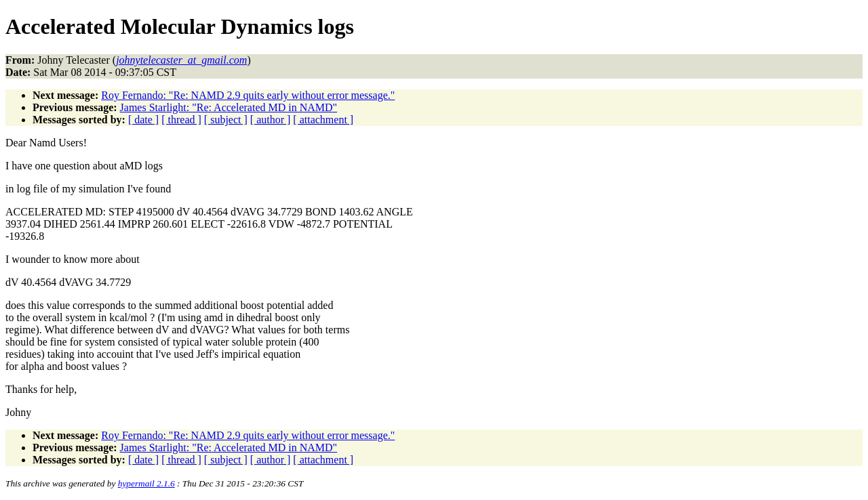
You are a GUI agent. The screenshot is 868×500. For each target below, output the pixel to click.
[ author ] (271, 120)
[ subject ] (226, 120)
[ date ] (143, 120)
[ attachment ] (323, 120)
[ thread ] (181, 120)
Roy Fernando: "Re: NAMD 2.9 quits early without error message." (248, 95)
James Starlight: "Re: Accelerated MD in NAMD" (229, 107)
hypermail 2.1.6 (146, 483)
